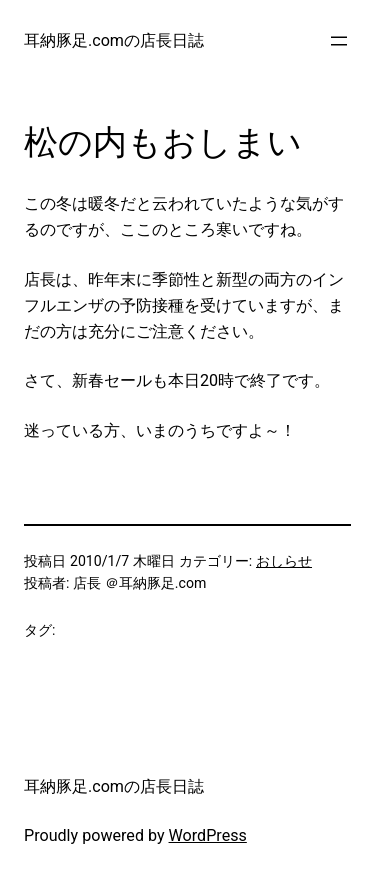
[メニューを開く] (339, 41)
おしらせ (284, 561)
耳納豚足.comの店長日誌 (114, 40)
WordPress (208, 835)
